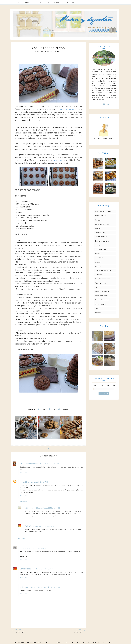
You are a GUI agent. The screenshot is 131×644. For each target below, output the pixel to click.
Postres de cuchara (102, 300)
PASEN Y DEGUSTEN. (31, 643)
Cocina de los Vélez (102, 241)
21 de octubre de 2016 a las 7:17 (42, 569)
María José (29, 508)
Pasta (97, 287)
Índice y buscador (54, 2)
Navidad (98, 266)
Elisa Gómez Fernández (29, 464)
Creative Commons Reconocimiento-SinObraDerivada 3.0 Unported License (94, 643)
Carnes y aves (100, 233)
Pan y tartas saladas (102, 279)
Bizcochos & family (102, 224)
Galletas (98, 245)
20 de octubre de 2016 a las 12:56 (36, 548)
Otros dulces (100, 275)
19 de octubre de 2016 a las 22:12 (51, 464)
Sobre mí (70, 2)
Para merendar (100, 283)
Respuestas (23, 501)
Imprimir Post (65, 409)
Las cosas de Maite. (56, 643)
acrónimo (59, 160)
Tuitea (42, 409)
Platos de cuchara (102, 296)
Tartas (97, 308)
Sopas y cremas (101, 304)
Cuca (22, 548)
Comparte (30, 409)
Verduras (98, 313)
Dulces (27, 2)
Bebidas (98, 220)
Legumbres (99, 258)
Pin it (52, 409)
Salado (38, 2)
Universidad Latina (28, 587)
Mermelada (99, 262)
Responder (23, 472)
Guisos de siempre (102, 249)
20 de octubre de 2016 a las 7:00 (37, 482)
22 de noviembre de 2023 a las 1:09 (48, 587)
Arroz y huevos (100, 216)
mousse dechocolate (67, 109)
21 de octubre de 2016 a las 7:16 (47, 526)
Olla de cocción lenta (103, 270)
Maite (22, 482)
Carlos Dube (30, 526)
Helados (98, 254)
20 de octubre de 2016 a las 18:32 (48, 508)
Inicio (17, 2)
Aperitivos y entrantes (103, 211)
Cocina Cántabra (101, 237)
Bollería (98, 228)
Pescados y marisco (102, 291)
